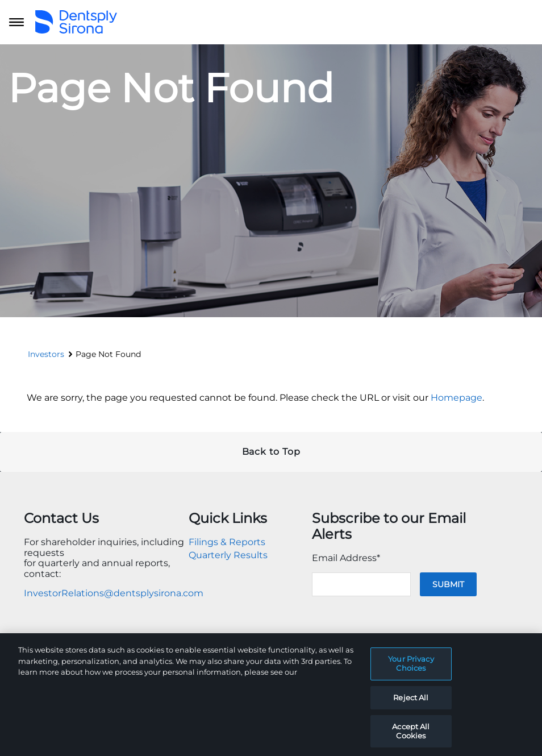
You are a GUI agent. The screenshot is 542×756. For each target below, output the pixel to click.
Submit (448, 584)
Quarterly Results (228, 555)
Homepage (456, 398)
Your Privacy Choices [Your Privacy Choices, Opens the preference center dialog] (411, 672)
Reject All (411, 706)
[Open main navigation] (16, 22)
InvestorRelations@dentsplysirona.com (114, 593)
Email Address (346, 558)
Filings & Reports (227, 542)
